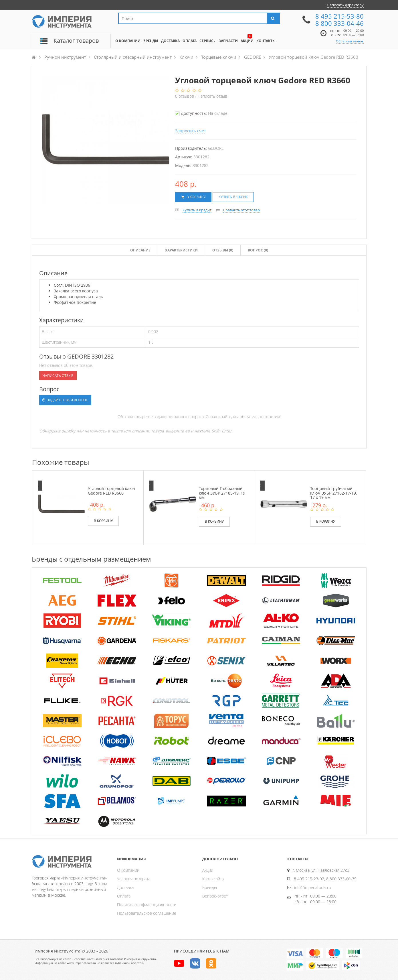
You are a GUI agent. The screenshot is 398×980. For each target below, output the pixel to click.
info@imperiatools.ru (312, 887)
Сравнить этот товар (241, 210)
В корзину (193, 197)
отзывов (185, 96)
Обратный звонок (350, 41)
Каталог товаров (76, 41)
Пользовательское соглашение (147, 913)
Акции (208, 870)
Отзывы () (223, 250)
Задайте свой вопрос (65, 400)
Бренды (210, 887)
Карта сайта (213, 879)
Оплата (124, 896)
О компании (128, 870)
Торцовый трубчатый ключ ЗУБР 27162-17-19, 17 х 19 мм (333, 493)
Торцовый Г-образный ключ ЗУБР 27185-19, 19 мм (222, 493)
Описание (140, 250)
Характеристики (181, 250)
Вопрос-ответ (215, 896)
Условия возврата (134, 879)
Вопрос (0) (258, 250)
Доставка (125, 887)
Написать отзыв (212, 96)
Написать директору (345, 5)
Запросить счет (191, 131)
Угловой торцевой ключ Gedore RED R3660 (112, 491)
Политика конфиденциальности (147, 905)
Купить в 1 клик (233, 197)
